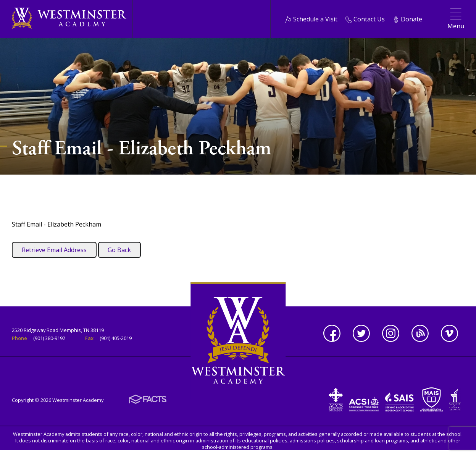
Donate (407, 19)
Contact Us (365, 19)
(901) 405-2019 (116, 338)
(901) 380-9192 (49, 338)
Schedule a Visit (311, 19)
